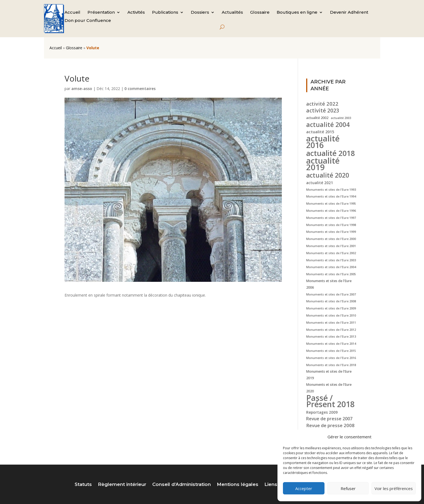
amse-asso (82, 89)
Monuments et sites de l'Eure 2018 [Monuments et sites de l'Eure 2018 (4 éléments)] (331, 365)
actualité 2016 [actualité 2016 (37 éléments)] (323, 142)
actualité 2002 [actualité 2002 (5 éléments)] (317, 118)
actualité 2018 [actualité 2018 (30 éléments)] (331, 153)
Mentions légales (238, 485)
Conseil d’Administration (182, 485)
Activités (136, 13)
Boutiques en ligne (297, 13)
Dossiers (200, 13)
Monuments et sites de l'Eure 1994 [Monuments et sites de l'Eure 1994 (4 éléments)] (331, 196)
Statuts (83, 485)
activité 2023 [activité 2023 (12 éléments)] (323, 111)
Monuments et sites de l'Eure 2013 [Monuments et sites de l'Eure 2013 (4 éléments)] (331, 337)
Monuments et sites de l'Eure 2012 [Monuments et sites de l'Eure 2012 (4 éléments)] (331, 330)
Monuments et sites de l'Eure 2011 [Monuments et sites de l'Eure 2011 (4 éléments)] (331, 323)
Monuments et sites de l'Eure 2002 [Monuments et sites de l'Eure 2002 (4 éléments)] (331, 253)
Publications (165, 13)
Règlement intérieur (122, 485)
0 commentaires (140, 89)
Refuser (348, 488)
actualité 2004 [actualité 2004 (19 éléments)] (328, 125)
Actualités (232, 13)
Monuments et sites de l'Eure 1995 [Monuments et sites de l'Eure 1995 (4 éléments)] (331, 204)
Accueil (72, 13)
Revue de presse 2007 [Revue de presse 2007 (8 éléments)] (329, 419)
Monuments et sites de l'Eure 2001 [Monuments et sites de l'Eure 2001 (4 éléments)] (331, 246)
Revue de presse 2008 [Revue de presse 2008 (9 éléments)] (330, 425)
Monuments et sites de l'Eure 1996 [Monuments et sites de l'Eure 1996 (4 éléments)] (331, 211)
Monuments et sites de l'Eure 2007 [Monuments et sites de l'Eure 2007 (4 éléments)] (331, 294)
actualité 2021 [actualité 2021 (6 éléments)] (320, 183)
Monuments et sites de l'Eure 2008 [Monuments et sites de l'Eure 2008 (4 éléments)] (331, 301)
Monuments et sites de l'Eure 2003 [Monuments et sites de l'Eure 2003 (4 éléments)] (331, 260)
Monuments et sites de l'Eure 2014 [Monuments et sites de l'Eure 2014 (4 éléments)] (331, 344)
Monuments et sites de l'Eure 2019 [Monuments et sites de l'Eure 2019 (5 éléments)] (329, 375)
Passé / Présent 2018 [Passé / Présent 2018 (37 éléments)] (330, 401)
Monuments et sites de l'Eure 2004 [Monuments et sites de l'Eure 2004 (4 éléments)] (331, 267)
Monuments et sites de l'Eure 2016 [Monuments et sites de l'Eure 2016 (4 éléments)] (331, 358)
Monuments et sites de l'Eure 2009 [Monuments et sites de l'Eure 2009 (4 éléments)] (331, 308)
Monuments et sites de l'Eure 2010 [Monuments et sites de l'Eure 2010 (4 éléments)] (331, 315)
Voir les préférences (394, 488)
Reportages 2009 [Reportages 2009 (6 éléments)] (322, 412)
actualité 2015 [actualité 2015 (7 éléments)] (320, 132)
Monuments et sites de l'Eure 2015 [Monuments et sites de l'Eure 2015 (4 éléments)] (331, 351)
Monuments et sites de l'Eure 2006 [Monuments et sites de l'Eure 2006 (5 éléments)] (329, 284)
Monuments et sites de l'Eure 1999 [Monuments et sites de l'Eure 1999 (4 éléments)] (331, 232)
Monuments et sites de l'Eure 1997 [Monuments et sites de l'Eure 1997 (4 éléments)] (331, 218)
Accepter (304, 488)
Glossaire (260, 13)
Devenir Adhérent (349, 13)
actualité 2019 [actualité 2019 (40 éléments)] (323, 164)
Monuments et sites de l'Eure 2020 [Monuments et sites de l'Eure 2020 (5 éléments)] (329, 388)
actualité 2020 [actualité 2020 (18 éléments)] (328, 175)
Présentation (101, 13)
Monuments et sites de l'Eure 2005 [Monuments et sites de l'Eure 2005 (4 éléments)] (331, 274)
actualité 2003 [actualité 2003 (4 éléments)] (341, 118)
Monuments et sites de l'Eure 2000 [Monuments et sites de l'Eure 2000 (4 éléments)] (331, 239)
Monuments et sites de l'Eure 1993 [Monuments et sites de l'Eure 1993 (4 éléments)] (331, 190)
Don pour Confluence (88, 21)
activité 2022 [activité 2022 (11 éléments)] (322, 104)
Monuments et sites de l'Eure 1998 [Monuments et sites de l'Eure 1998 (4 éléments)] (331, 225)
